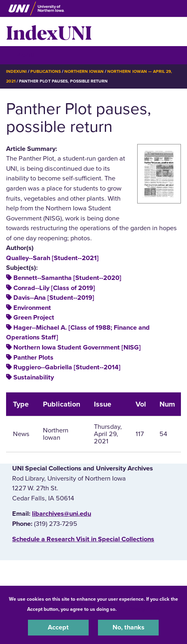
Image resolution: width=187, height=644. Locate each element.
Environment (32, 308)
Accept (58, 627)
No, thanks (129, 627)
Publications (45, 71)
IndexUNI (49, 32)
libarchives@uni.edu (62, 514)
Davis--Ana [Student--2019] (54, 298)
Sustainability (34, 377)
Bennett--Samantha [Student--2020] (67, 278)
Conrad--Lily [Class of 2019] (54, 288)
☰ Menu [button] (20, 55)
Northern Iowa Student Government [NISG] (77, 347)
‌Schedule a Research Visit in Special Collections (83, 539)
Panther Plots (33, 358)
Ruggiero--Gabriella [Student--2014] (67, 367)
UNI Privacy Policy (139, 609)
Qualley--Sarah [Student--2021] (52, 258)
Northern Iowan (84, 71)
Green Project (34, 318)
